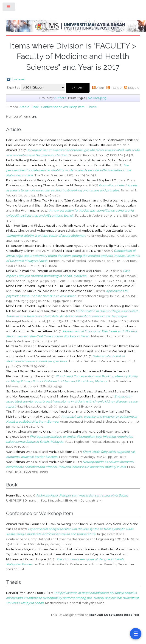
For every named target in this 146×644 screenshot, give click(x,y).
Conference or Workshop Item (63, 107)
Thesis (92, 107)
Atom (100, 88)
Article (24, 107)
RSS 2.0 (134, 88)
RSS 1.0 (116, 88)
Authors (60, 98)
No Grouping (97, 98)
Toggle (9, 8)
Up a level (18, 79)
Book (35, 107)
